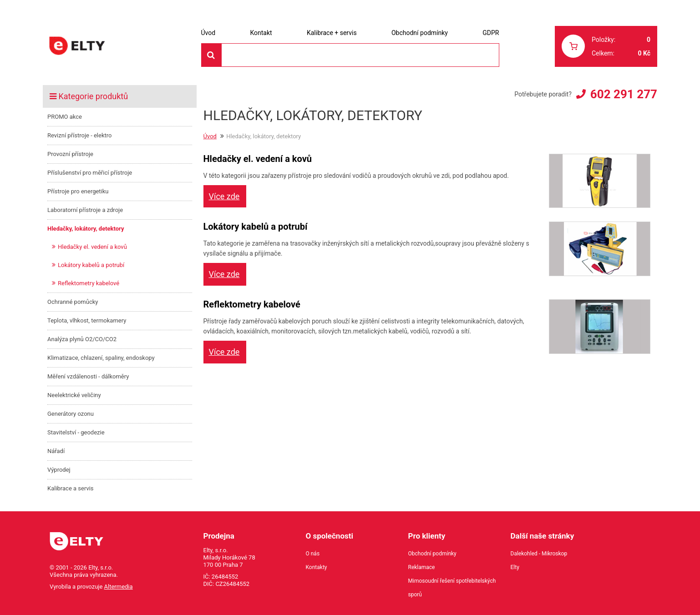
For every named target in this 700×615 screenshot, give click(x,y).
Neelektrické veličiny (74, 395)
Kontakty (317, 567)
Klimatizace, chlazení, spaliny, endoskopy (101, 358)
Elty (515, 567)
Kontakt (261, 33)
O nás (313, 554)
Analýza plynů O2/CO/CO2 (82, 339)
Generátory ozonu (71, 414)
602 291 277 (624, 94)
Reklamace (422, 567)
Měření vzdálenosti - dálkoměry (88, 376)
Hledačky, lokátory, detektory (86, 229)
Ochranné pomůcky (73, 302)
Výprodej (59, 470)
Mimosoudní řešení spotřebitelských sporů (452, 588)
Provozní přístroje (70, 154)
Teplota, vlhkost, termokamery (87, 320)
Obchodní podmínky (420, 33)
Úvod (208, 33)
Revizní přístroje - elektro (79, 135)
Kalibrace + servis (332, 33)
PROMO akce (65, 117)
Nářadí (56, 451)
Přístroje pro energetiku (78, 191)
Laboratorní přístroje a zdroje (85, 210)
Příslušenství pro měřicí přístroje (90, 173)
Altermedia (119, 587)
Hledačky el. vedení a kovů (92, 247)
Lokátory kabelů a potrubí (91, 265)
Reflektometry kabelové (89, 283)
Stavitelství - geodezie (76, 432)
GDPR (491, 33)
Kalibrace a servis (71, 488)
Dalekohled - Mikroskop (539, 554)
